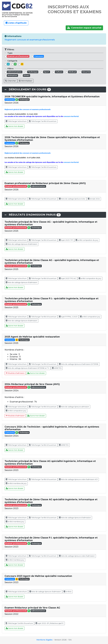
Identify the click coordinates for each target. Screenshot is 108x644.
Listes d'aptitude (16, 23)
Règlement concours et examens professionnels (30, 40)
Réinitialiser (26, 81)
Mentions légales (45, 640)
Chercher (11, 81)
